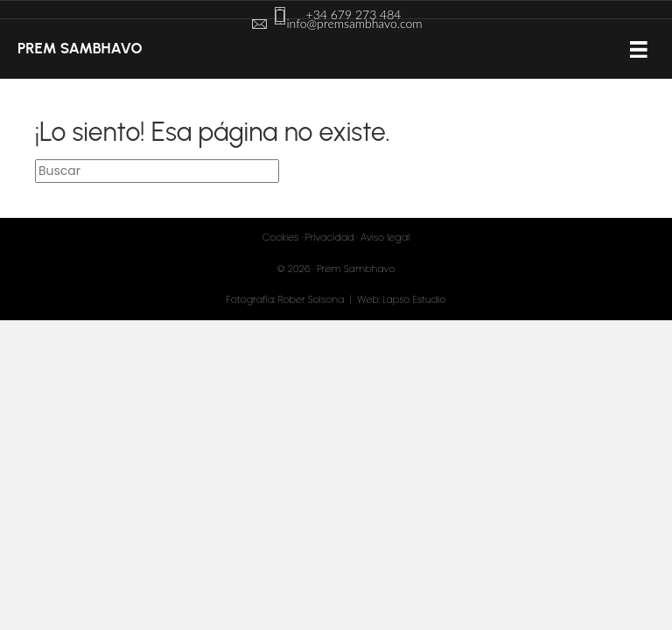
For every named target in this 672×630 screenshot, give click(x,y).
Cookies (280, 237)
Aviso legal (385, 237)
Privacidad (330, 237)
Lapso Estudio (414, 299)
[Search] (157, 171)
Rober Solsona (311, 299)
